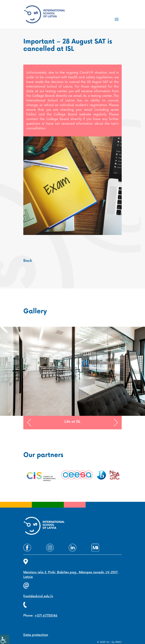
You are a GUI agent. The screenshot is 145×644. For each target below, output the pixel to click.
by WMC (117, 642)
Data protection (36, 635)
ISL (108, 642)
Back (28, 261)
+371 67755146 (46, 616)
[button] (29, 423)
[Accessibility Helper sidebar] (5, 639)
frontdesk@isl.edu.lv (38, 596)
